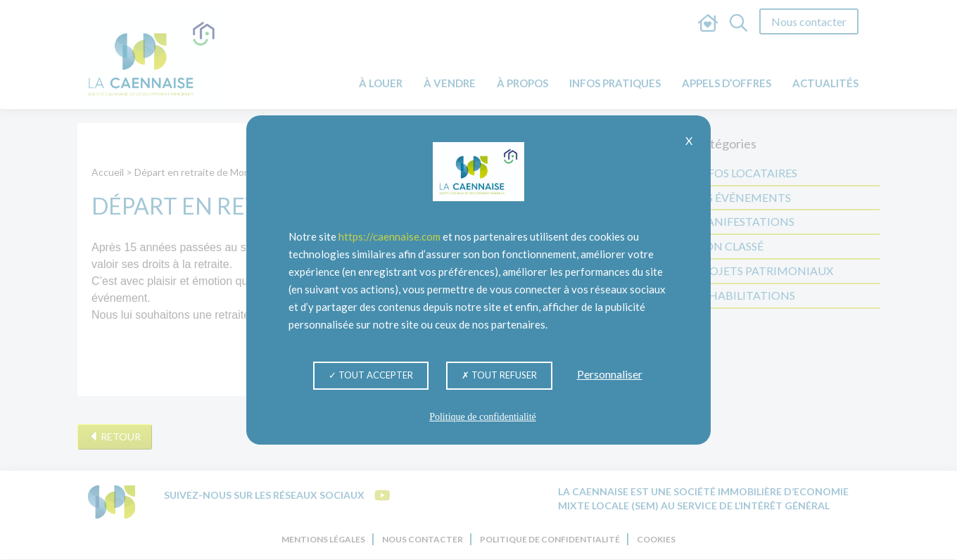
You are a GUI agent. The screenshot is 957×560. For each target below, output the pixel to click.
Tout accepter (371, 375)
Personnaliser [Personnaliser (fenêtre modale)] (610, 374)
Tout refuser (499, 375)
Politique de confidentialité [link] (483, 417)
